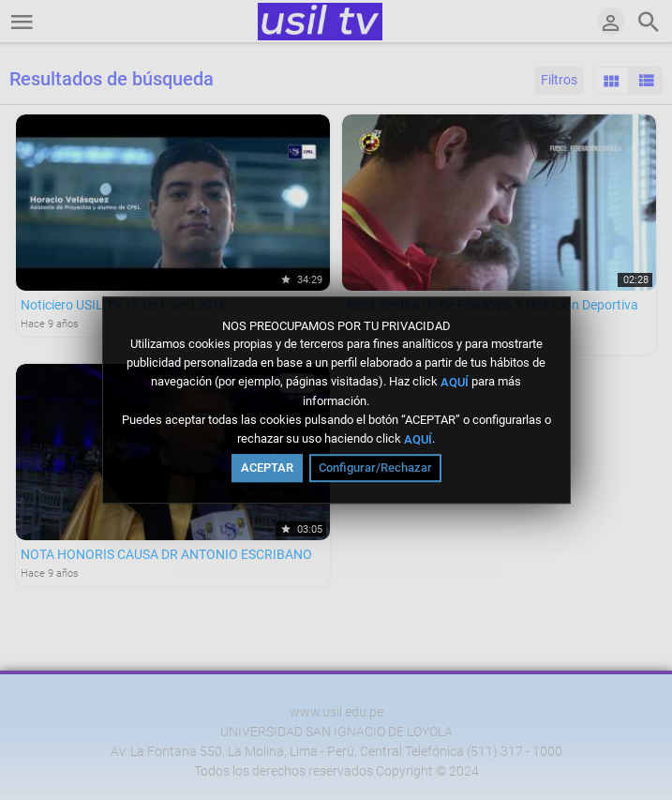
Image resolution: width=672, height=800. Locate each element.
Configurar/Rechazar (375, 468)
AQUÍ (455, 382)
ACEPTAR (267, 468)
